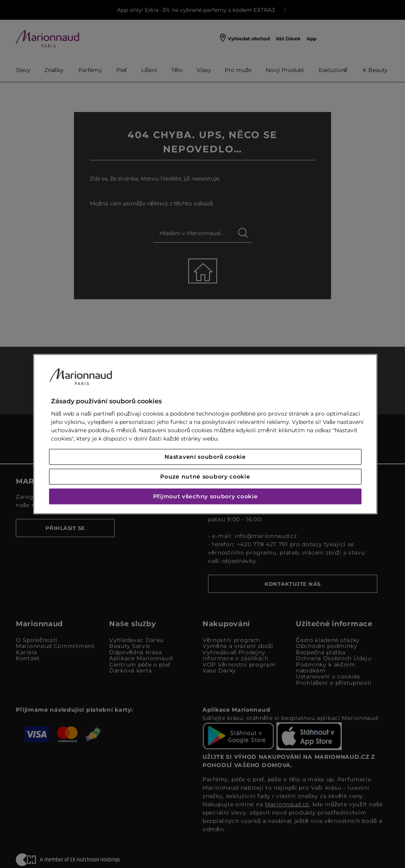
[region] (205, 434)
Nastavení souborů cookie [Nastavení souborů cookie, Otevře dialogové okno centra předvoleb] (205, 457)
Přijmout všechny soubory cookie (205, 496)
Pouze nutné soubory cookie (205, 477)
